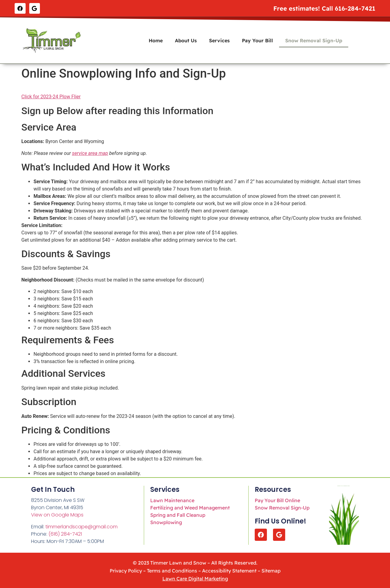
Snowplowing (166, 521)
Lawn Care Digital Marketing (195, 578)
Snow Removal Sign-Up (314, 40)
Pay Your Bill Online (277, 499)
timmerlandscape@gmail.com (82, 526)
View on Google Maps (57, 514)
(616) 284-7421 (65, 533)
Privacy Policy (126, 570)
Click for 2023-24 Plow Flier (51, 96)
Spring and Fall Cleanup (178, 514)
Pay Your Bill (257, 40)
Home (156, 40)
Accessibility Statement (229, 570)
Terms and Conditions (172, 570)
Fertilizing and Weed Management (190, 507)
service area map (90, 152)
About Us (186, 40)
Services (219, 40)
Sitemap (271, 570)
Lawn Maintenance (172, 499)
